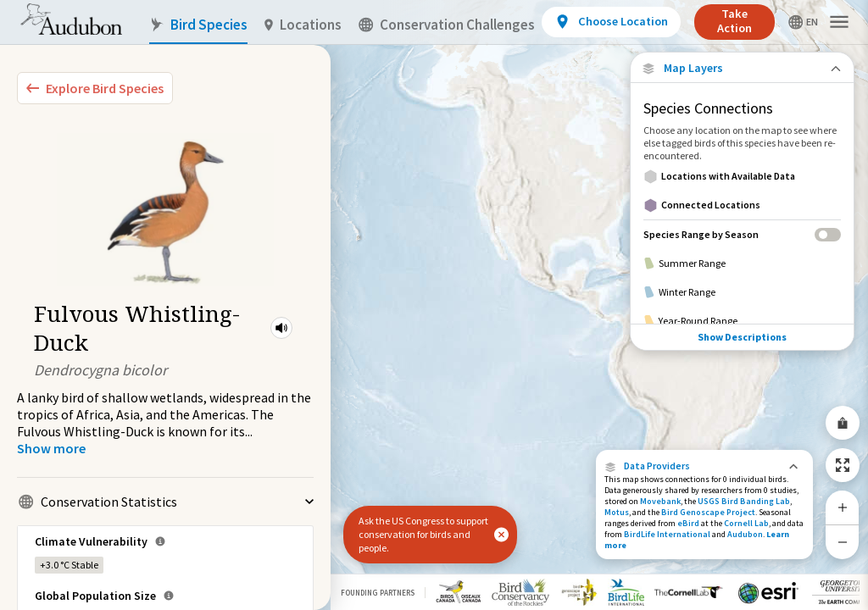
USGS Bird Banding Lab (744, 501)
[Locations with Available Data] (742, 176)
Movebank (660, 501)
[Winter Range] (742, 292)
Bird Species (198, 25)
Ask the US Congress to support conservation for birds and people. (423, 534)
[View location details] (611, 22)
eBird (688, 523)
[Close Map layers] (742, 68)
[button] (281, 328)
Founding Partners (378, 593)
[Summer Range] (742, 263)
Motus (617, 512)
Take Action (734, 21)
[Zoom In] (843, 507)
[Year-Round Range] (742, 321)
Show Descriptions (742, 337)
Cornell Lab (746, 523)
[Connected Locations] (742, 205)
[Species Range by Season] (742, 234)
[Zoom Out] (843, 542)
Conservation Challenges (447, 25)
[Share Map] (843, 423)
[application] (434, 305)
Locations (303, 25)
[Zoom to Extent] (843, 465)
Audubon (745, 534)
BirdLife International (667, 534)
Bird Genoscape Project (708, 512)
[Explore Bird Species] (95, 88)
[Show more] (51, 448)
